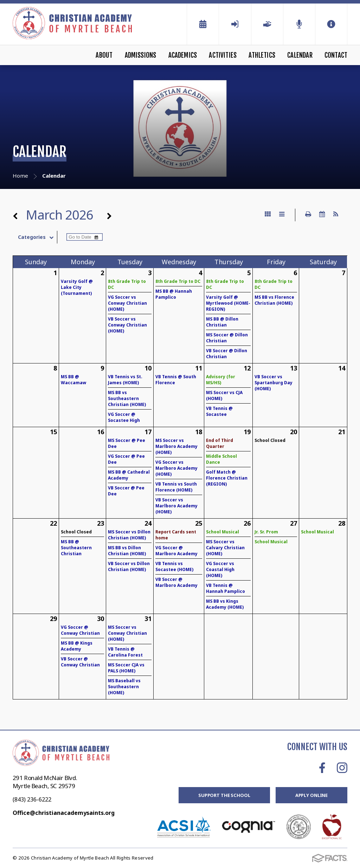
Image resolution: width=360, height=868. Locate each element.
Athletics (262, 55)
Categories (37, 237)
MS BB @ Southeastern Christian (76, 548)
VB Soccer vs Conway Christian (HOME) (127, 325)
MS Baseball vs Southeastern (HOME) (124, 687)
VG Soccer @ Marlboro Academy (176, 551)
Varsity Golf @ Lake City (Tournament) (77, 287)
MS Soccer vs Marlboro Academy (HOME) (176, 446)
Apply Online (311, 795)
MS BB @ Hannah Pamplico (174, 294)
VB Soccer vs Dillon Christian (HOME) (129, 566)
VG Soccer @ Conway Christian (80, 630)
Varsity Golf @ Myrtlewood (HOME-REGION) (228, 303)
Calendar (300, 55)
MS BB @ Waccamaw (73, 380)
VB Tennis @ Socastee (219, 411)
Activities (223, 55)
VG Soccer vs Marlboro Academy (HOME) (176, 468)
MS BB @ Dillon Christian (222, 322)
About (104, 55)
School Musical (223, 532)
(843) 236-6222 (32, 799)
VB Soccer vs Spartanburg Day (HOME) (274, 383)
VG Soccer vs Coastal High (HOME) (220, 569)
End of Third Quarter (220, 443)
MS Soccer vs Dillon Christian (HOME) (129, 535)
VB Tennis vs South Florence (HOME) (176, 487)
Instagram (342, 768)
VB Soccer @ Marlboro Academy (176, 582)
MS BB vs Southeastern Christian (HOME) (127, 398)
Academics (183, 55)
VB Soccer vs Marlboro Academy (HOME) (176, 506)
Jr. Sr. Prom (266, 532)
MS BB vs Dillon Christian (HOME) (127, 551)
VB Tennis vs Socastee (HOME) (174, 566)
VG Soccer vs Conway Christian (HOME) (127, 303)
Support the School (224, 795)
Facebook (322, 768)
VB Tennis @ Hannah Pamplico (226, 588)
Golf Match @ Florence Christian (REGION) (227, 478)
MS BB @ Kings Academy (77, 646)
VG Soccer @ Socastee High (124, 417)
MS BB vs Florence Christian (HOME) (274, 300)
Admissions (141, 55)
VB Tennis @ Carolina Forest (125, 652)
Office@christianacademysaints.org (64, 813)
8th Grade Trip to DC (178, 281)
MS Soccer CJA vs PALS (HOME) (126, 668)
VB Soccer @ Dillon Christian (227, 354)
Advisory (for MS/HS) (221, 380)
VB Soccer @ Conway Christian (80, 662)
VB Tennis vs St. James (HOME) (125, 380)
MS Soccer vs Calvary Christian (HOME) (225, 548)
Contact (336, 55)
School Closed (270, 440)
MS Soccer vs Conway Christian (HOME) (127, 633)
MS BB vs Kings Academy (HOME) (225, 604)
